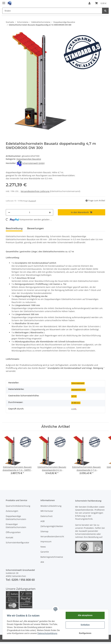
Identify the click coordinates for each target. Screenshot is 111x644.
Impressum (46, 541)
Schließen (85, 625)
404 (42, 562)
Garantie (45, 552)
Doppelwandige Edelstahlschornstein (16, 518)
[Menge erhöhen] (50, 212)
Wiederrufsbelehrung (51, 506)
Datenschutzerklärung (47, 633)
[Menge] (29, 212)
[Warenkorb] (101, 3)
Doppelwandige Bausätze (29, 159)
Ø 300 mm (76, 403)
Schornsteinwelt (78, 383)
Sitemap (44, 531)
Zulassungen (12, 511)
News (43, 547)
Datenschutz (47, 516)
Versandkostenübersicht (52, 536)
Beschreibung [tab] (14, 228)
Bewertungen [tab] (35, 228)
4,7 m (74, 396)
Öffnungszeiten (13, 532)
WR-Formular (47, 511)
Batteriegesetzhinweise (52, 557)
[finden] (52, 11)
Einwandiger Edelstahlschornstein (16, 526)
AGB (42, 521)
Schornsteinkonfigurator (17, 543)
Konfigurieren (85, 633)
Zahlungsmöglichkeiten (52, 526)
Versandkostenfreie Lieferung (35, 191)
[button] (89, 3)
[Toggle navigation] (4, 2)
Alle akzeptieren (85, 615)
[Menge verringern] (9, 212)
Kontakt (9, 537)
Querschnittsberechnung (18, 506)
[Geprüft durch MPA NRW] (74, 409)
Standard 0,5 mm (78, 390)
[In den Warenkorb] (82, 212)
